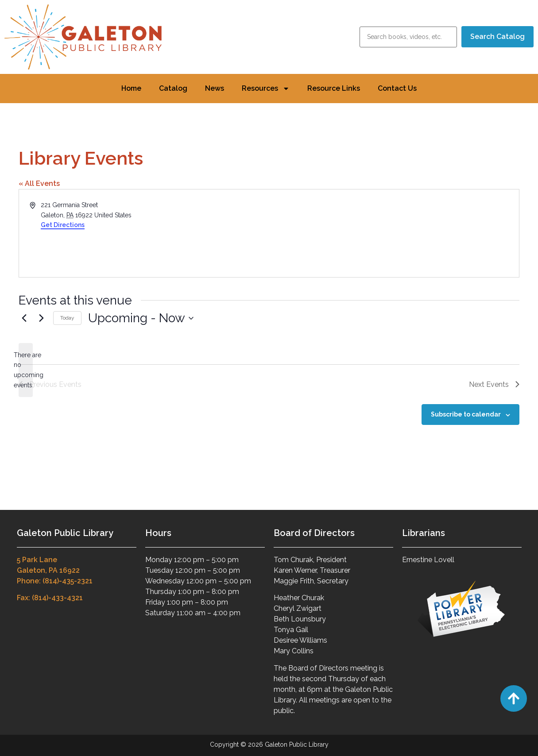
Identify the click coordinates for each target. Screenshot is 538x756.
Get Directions (63, 225)
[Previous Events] (24, 318)
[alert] (26, 370)
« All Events (39, 183)
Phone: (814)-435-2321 (55, 581)
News (215, 88)
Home (131, 88)
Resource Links (334, 88)
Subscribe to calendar (466, 414)
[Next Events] (41, 318)
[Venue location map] (394, 233)
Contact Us (397, 88)
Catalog (173, 88)
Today (67, 318)
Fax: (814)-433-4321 (50, 598)
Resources (266, 89)
